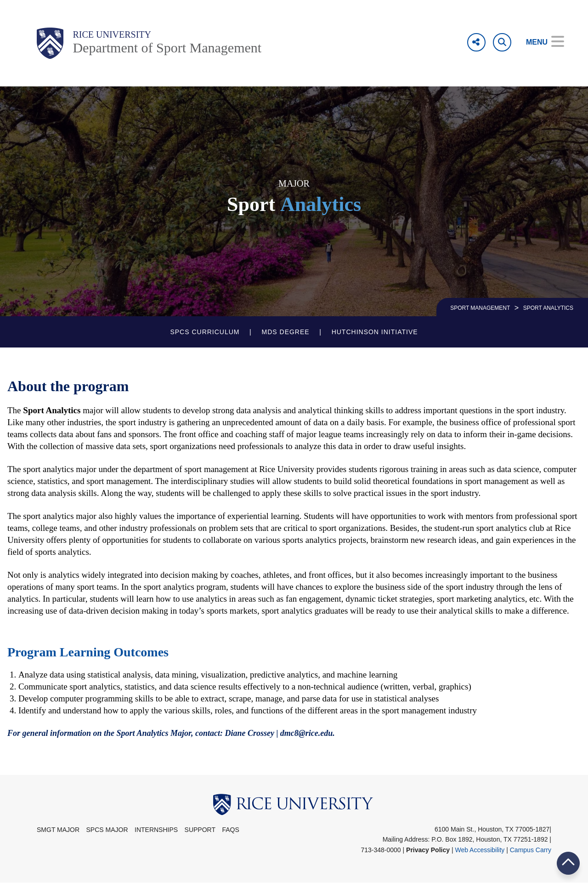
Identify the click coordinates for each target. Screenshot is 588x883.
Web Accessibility (480, 850)
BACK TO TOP (568, 863)
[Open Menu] (539, 42)
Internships (156, 830)
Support (200, 830)
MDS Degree (286, 332)
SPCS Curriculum (205, 332)
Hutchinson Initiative (375, 332)
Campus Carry (531, 850)
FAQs (230, 830)
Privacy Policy (428, 850)
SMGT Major (58, 830)
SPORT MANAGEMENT (480, 308)
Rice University (112, 34)
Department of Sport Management (167, 48)
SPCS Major (107, 830)
